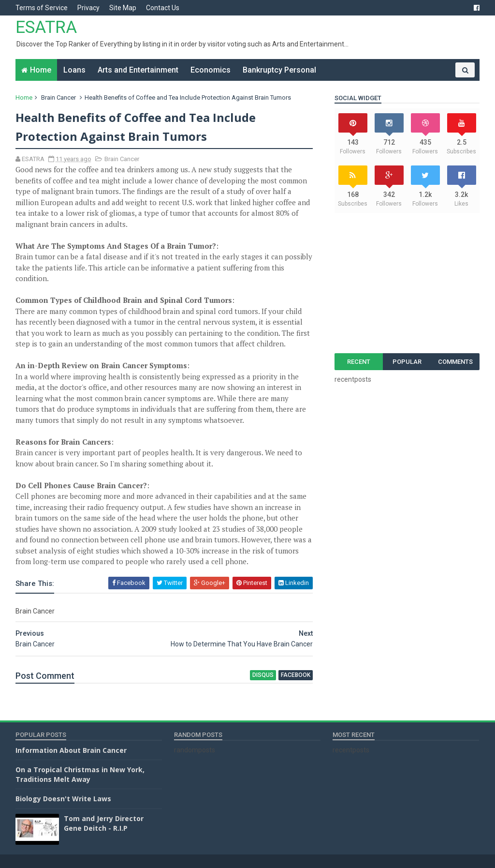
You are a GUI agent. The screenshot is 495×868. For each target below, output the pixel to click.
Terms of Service (42, 8)
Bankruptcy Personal (279, 70)
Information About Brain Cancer (71, 750)
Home (41, 70)
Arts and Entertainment (138, 70)
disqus (263, 675)
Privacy (88, 8)
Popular (407, 362)
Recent (359, 362)
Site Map (123, 8)
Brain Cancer (58, 97)
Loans (74, 70)
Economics (211, 70)
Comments (455, 362)
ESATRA (46, 27)
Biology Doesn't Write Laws (63, 799)
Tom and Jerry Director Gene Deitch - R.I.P (104, 823)
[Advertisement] (407, 283)
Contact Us (163, 8)
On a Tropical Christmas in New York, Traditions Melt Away (80, 774)
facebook (296, 675)
